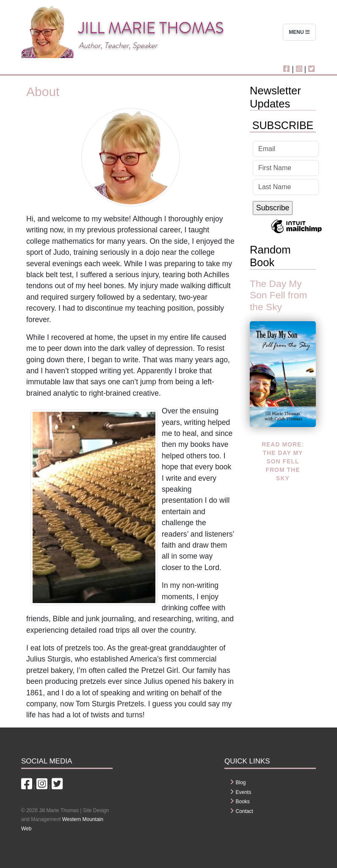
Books (243, 802)
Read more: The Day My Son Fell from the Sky (283, 461)
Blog (241, 783)
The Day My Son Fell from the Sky (278, 295)
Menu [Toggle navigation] (299, 32)
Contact (244, 811)
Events (244, 792)
